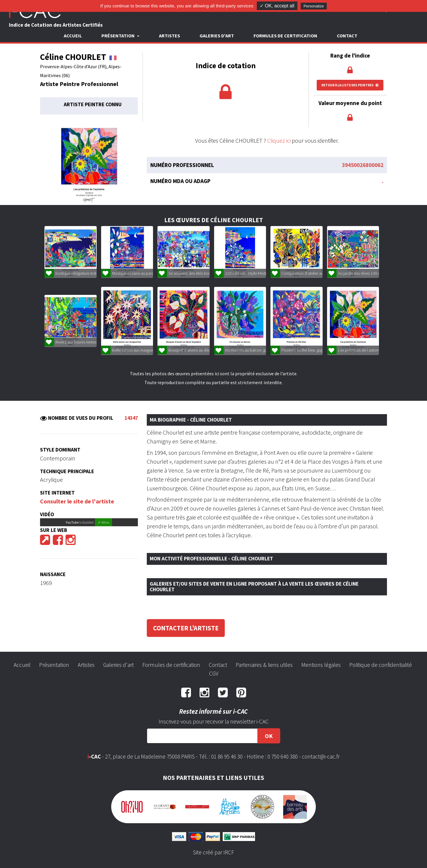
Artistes (169, 36)
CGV (214, 673)
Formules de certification (285, 36)
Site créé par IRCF (213, 852)
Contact (347, 36)
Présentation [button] (118, 36)
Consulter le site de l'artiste (77, 501)
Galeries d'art (217, 36)
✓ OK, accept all (277, 6)
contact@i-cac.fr (321, 756)
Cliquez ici (279, 140)
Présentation (54, 665)
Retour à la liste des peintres (350, 85)
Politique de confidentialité (381, 665)
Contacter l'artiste (186, 628)
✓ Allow (103, 522)
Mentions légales (321, 665)
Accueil (73, 36)
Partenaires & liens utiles (264, 665)
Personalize (314, 6)
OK (269, 736)
